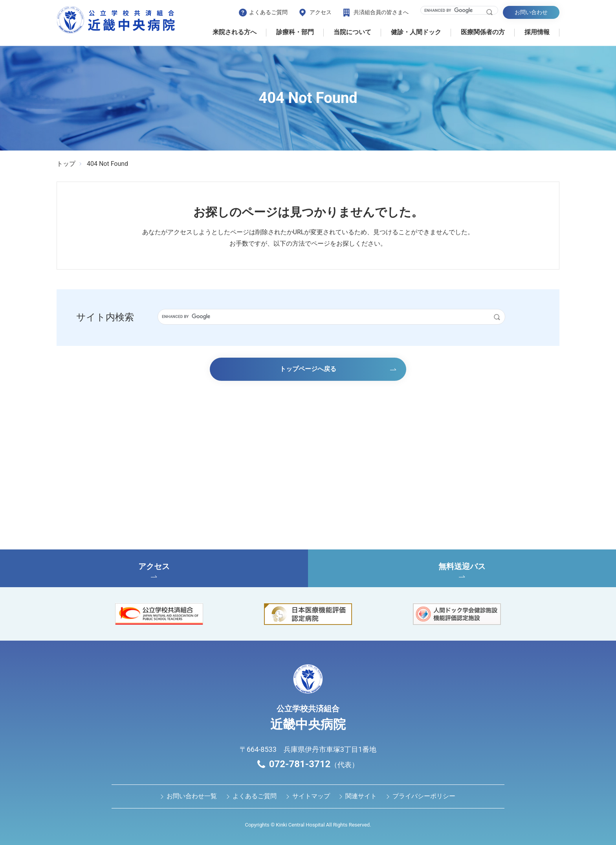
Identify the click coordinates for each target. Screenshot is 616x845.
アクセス (321, 12)
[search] (454, 10)
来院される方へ (235, 32)
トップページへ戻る (308, 369)
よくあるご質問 (268, 12)
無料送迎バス (462, 569)
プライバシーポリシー (424, 796)
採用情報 (537, 32)
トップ (66, 164)
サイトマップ (311, 796)
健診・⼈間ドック (416, 32)
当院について (352, 32)
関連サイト (361, 796)
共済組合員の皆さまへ (381, 12)
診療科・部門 (295, 32)
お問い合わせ (531, 12)
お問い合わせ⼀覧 (192, 796)
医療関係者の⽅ (483, 32)
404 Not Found (107, 164)
